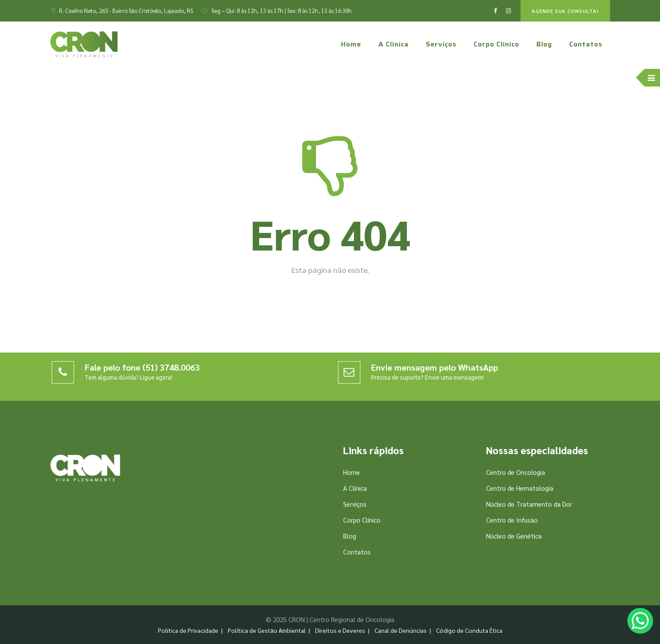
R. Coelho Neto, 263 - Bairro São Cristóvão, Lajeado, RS (126, 11)
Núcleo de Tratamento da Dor (529, 504)
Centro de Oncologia (516, 472)
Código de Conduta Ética (469, 630)
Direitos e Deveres (340, 630)
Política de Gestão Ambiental (267, 630)
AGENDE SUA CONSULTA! (565, 11)
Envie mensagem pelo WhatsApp (435, 367)
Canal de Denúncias (401, 630)
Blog (544, 44)
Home (351, 44)
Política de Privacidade (188, 630)
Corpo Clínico (496, 44)
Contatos (586, 44)
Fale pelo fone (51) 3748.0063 (142, 367)
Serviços (441, 44)
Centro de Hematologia (520, 488)
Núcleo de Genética (514, 536)
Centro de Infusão (512, 520)
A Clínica (394, 44)
